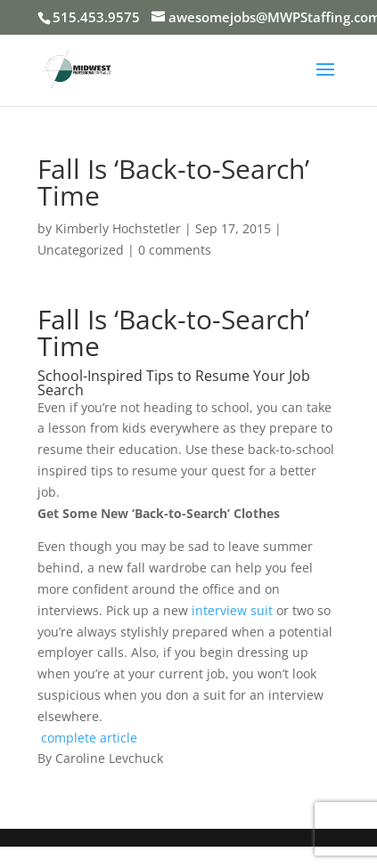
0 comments (175, 250)
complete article (89, 738)
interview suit (232, 610)
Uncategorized (81, 250)
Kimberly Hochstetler (118, 228)
